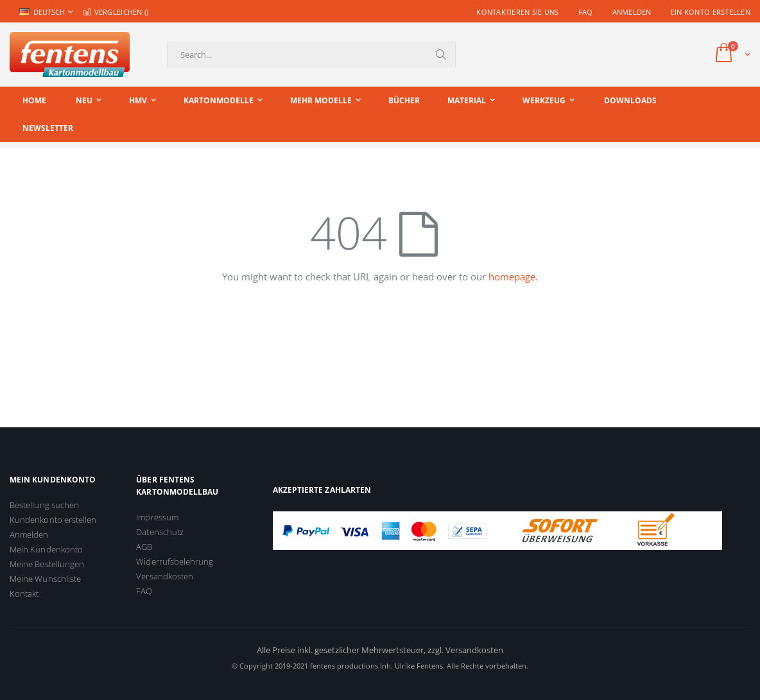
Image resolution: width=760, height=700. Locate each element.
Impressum (157, 517)
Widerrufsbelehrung (175, 561)
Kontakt (24, 593)
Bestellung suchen (44, 505)
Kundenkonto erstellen (53, 520)
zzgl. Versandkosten (465, 650)
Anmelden (632, 12)
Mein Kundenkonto (46, 549)
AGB (144, 547)
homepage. (513, 277)
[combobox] (311, 55)
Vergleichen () (116, 12)
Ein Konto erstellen (711, 12)
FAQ (586, 12)
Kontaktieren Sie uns (518, 12)
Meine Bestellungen (47, 564)
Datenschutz (160, 532)
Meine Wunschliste (45, 579)
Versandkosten (165, 576)
